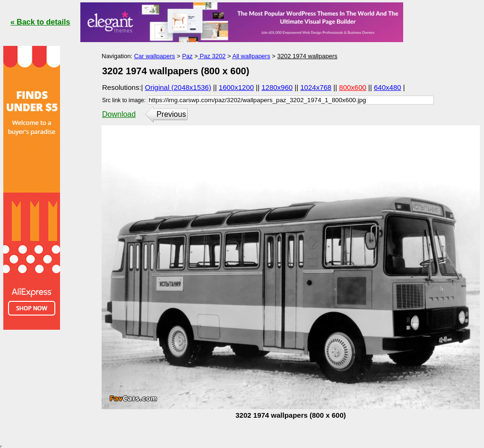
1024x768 (316, 87)
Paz (187, 56)
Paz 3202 (212, 56)
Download (119, 114)
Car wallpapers (155, 56)
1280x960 (277, 87)
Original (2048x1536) (178, 87)
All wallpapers (251, 56)
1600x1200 (236, 87)
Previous (171, 114)
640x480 (388, 87)
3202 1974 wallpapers (307, 56)
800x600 (353, 87)
